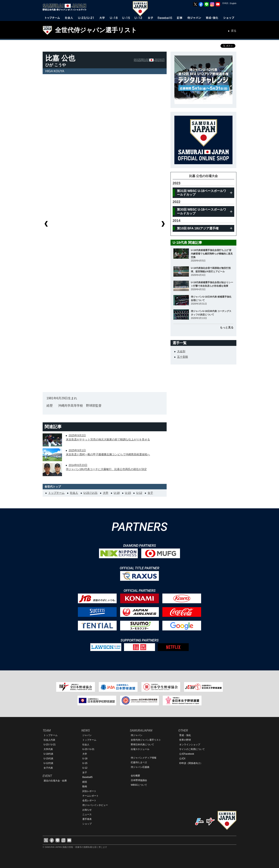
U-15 (128, 493)
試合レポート (89, 791)
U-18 (117, 493)
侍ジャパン (137, 735)
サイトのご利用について (192, 749)
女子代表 (48, 768)
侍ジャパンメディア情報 (144, 758)
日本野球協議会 (139, 780)
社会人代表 (49, 740)
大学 (106, 493)
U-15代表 (48, 759)
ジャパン (87, 735)
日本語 (225, 3)
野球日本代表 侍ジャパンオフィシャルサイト (66, 7)
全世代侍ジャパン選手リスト (96, 30)
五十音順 (183, 357)
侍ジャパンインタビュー (95, 805)
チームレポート (90, 796)
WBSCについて (139, 785)
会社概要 (135, 776)
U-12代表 (48, 763)
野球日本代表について (142, 745)
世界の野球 (185, 740)
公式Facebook (187, 754)
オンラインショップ (190, 745)
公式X (182, 759)
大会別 (181, 351)
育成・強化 (185, 735)
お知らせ (87, 810)
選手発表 (87, 819)
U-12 (139, 493)
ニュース (87, 814)
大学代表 (48, 749)
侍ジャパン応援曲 (140, 767)
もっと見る (227, 327)
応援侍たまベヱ (139, 762)
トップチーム (56, 493)
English (233, 3)
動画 (85, 786)
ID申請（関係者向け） (191, 763)
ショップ (87, 824)
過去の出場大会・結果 (55, 781)
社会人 (74, 493)
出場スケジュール (140, 749)
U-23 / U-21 (90, 493)
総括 (85, 782)
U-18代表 (48, 754)
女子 (150, 493)
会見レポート (89, 800)
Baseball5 (87, 777)
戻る (234, 31)
